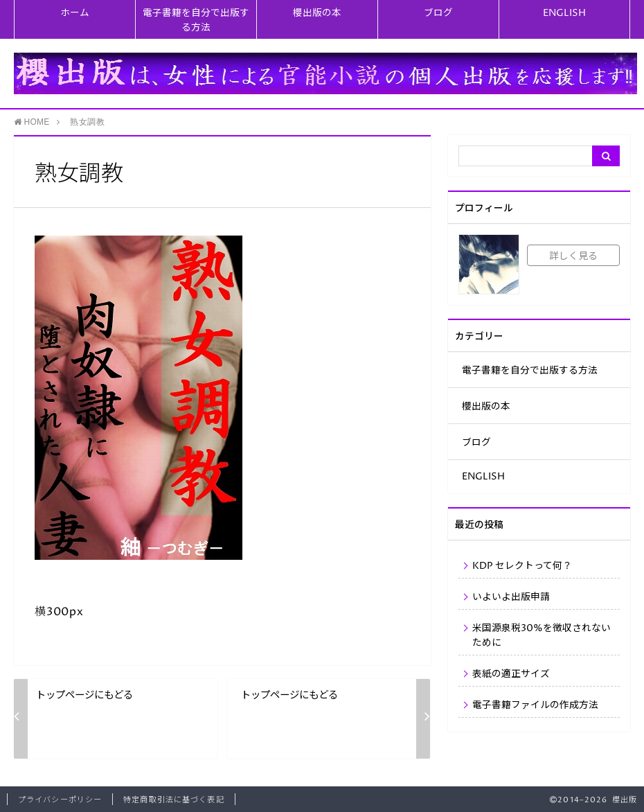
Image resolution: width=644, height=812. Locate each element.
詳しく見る (573, 256)
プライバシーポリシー (60, 800)
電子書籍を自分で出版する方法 (196, 20)
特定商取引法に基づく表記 (173, 800)
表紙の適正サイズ (511, 674)
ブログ (438, 13)
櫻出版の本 (317, 13)
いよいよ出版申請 (511, 597)
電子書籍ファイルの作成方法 (535, 705)
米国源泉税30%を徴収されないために (542, 636)
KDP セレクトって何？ (522, 566)
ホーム (75, 13)
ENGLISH (564, 13)
